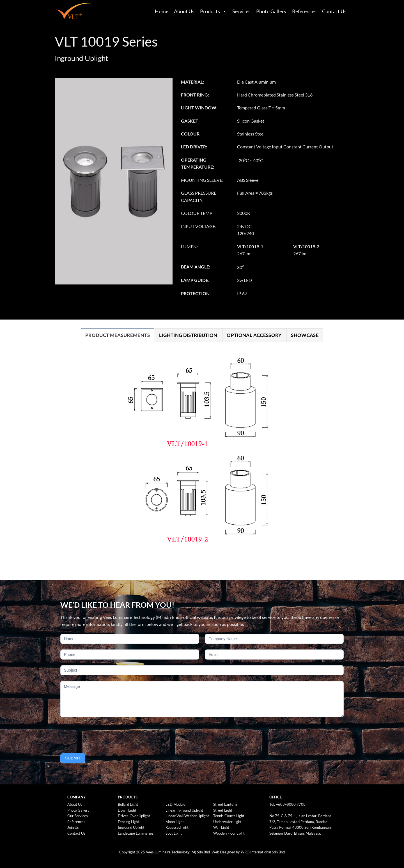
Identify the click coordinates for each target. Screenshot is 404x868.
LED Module (175, 804)
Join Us (73, 827)
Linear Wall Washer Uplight (187, 816)
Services (241, 11)
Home (162, 11)
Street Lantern (225, 804)
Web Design (221, 852)
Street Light (223, 810)
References (304, 11)
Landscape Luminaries (136, 833)
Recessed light (177, 827)
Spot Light (174, 833)
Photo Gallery (271, 11)
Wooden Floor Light (229, 833)
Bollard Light (128, 804)
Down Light (127, 810)
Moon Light (175, 822)
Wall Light (221, 827)
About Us (184, 11)
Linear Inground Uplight (184, 810)
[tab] (118, 335)
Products (210, 11)
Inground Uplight (131, 827)
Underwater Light (227, 822)
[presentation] (103, 734)
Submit (73, 758)
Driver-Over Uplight (134, 816)
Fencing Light (128, 822)
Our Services (78, 816)
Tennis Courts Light (229, 816)
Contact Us (334, 11)
